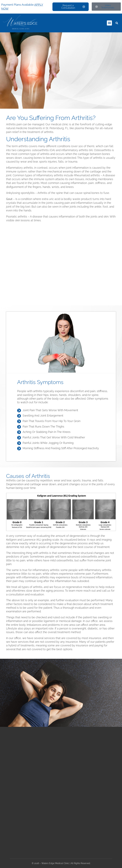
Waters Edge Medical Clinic (55, 863)
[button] (109, 23)
